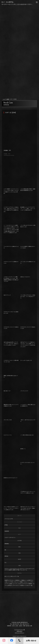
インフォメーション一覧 (20, 630)
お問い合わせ (19, 631)
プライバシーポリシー (19, 633)
